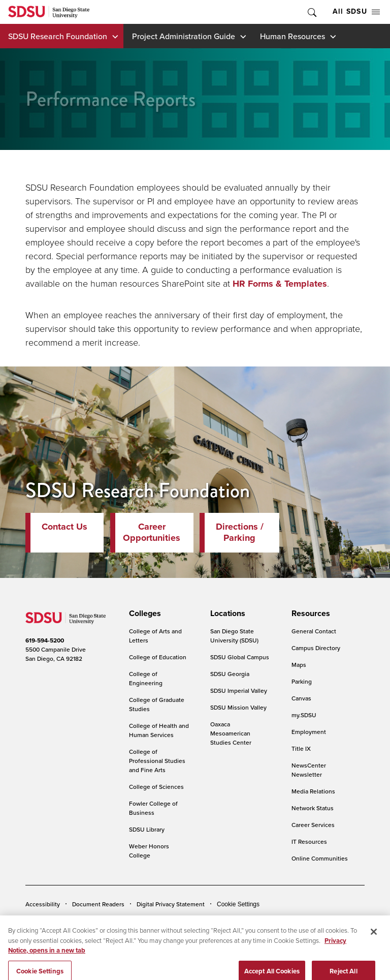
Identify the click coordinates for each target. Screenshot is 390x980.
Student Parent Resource (214, 919)
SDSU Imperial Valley (239, 691)
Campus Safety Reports (57, 919)
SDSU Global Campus (240, 657)
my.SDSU (304, 715)
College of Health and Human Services (159, 730)
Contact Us (64, 527)
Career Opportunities (152, 532)
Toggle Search (311, 12)
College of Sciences (156, 787)
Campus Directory (316, 648)
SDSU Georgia (230, 674)
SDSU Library (147, 829)
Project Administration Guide (184, 36)
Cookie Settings (238, 904)
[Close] (374, 943)
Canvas (301, 698)
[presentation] (143, 614)
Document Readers (98, 904)
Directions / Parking (240, 532)
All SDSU (356, 11)
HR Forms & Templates (280, 284)
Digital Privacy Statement (171, 904)
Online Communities (320, 858)
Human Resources (292, 36)
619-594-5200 (45, 640)
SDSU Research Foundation (58, 36)
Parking (302, 681)
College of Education (158, 657)
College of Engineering (146, 678)
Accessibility (43, 904)
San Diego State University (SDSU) (234, 636)
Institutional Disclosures (135, 919)
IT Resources (309, 841)
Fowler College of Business (153, 808)
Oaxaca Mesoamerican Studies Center (231, 733)
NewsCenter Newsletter (309, 770)
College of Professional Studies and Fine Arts (157, 761)
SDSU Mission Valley (238, 707)
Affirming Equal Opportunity (299, 919)
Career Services (313, 825)
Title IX (301, 748)
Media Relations (313, 791)
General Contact (314, 631)
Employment (309, 732)
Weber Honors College (149, 851)
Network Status (313, 808)
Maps (299, 665)
